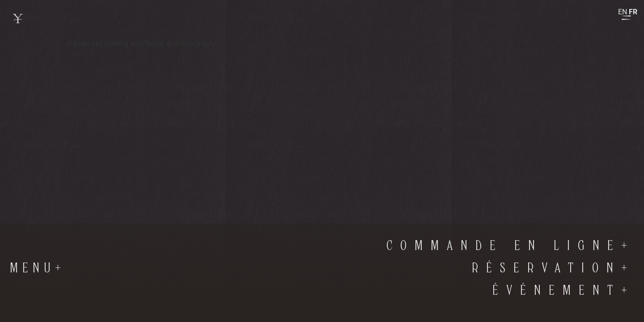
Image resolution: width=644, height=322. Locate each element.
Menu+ (38, 268)
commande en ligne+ (511, 246)
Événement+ (564, 291)
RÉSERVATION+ (553, 268)
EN (623, 12)
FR (633, 12)
